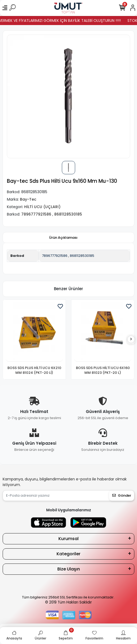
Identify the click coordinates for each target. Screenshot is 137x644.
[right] (131, 339)
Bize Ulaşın (69, 569)
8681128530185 (82, 256)
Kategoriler (68, 554)
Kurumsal (68, 539)
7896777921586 (55, 256)
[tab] (63, 238)
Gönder (122, 495)
